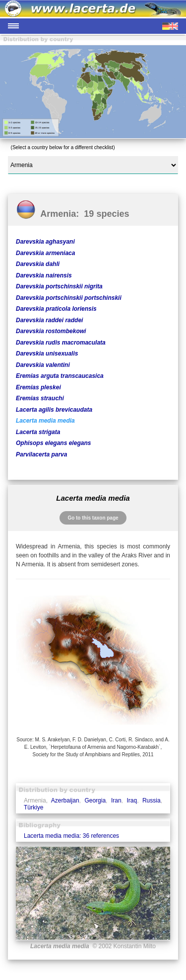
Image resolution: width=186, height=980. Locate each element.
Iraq (132, 801)
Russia (152, 801)
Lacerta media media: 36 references (71, 836)
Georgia (95, 801)
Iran (116, 801)
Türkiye (33, 807)
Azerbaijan (65, 801)
